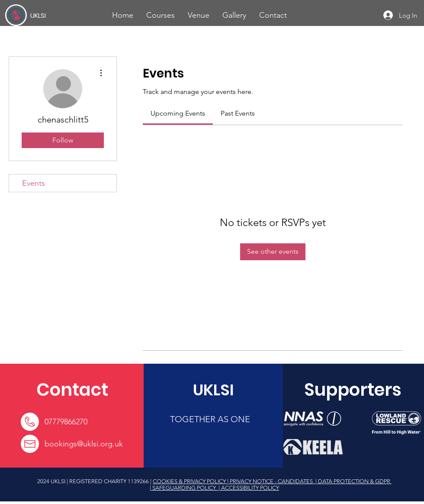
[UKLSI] (62, 15)
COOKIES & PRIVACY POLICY (190, 481)
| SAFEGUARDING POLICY (183, 488)
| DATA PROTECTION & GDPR (353, 481)
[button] (161, 15)
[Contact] (72, 390)
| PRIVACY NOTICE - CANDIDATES (271, 481)
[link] (178, 113)
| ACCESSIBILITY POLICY (248, 488)
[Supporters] (353, 390)
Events (34, 183)
